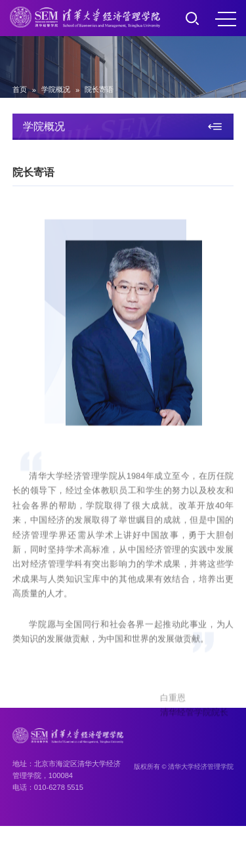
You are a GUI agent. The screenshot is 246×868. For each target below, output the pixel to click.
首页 (20, 89)
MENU (226, 19)
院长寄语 (99, 89)
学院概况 (56, 89)
